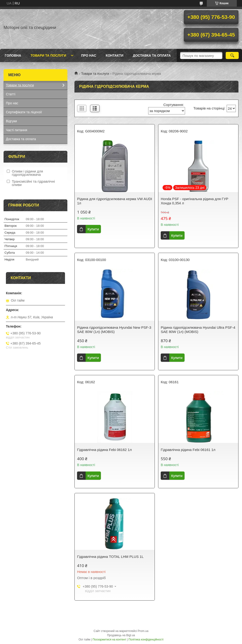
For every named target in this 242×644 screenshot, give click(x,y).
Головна (13, 55)
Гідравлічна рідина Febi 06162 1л (104, 450)
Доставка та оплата (152, 55)
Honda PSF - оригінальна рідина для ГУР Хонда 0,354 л (194, 201)
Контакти (115, 55)
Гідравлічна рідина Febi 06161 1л (188, 450)
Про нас (89, 55)
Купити (93, 229)
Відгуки (11, 121)
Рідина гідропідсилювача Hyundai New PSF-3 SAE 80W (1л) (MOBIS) (114, 330)
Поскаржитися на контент (109, 640)
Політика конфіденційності (146, 640)
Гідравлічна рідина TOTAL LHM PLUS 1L (110, 557)
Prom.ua (143, 631)
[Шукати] (232, 55)
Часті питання (17, 130)
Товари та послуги (48, 55)
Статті (11, 94)
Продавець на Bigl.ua (121, 635)
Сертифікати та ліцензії (24, 112)
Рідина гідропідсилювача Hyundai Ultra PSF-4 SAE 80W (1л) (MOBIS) (198, 330)
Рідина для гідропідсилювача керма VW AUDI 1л (115, 201)
